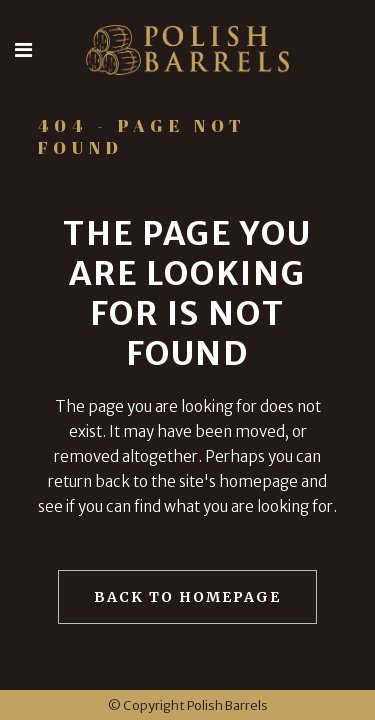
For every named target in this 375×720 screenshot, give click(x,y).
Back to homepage (187, 597)
